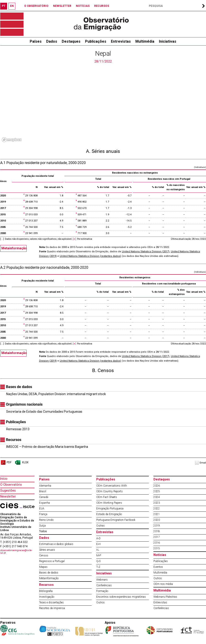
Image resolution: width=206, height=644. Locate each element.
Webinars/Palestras (165, 597)
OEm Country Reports (110, 491)
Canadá (44, 497)
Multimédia (145, 41)
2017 (157, 537)
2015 (157, 548)
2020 (157, 520)
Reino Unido (46, 520)
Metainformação (14, 248)
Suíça (42, 526)
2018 (157, 531)
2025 (157, 491)
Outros (100, 602)
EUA (42, 508)
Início (4, 479)
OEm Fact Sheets (107, 497)
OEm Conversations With (112, 486)
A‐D (99, 538)
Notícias (160, 555)
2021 (157, 514)
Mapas (43, 567)
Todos (43, 531)
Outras (100, 526)
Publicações (96, 41)
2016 (157, 543)
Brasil (43, 491)
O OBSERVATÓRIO (36, 6)
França (43, 514)
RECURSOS (102, 6)
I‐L (98, 550)
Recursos (46, 585)
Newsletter (8, 496)
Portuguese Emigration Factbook (116, 520)
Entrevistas (121, 41)
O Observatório (11, 485)
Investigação (47, 597)
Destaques (71, 41)
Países (44, 479)
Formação (102, 591)
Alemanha (45, 486)
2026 (157, 486)
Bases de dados (49, 573)
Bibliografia (46, 591)
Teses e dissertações (51, 602)
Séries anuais (47, 550)
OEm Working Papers (109, 503)
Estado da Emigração (109, 514)
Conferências (104, 585)
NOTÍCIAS (83, 6)
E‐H (99, 544)
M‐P (99, 555)
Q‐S (99, 561)
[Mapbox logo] (12, 140)
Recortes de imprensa (52, 608)
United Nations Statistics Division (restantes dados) (90, 256)
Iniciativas (168, 41)
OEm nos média (163, 584)
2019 (157, 526)
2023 (157, 503)
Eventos (158, 567)
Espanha (44, 503)
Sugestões (8, 490)
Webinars (102, 580)
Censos (44, 555)
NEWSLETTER (62, 6)
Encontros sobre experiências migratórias (121, 597)
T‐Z (98, 567)
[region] (103, 104)
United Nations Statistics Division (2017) (146, 252)
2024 (157, 497)
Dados (52, 41)
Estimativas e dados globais (56, 544)
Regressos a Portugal (52, 561)
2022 (157, 508)
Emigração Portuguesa (110, 508)
